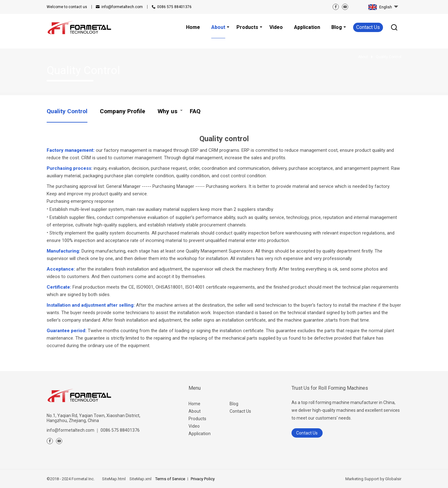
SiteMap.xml (140, 479)
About (195, 411)
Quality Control (67, 111)
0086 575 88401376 (174, 7)
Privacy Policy (203, 479)
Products (197, 419)
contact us (67, 7)
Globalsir (393, 479)
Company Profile (123, 111)
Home (194, 404)
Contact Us (368, 27)
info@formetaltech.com (122, 7)
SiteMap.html (114, 479)
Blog (234, 404)
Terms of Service (170, 479)
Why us (168, 111)
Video (194, 426)
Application (200, 434)
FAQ (195, 111)
